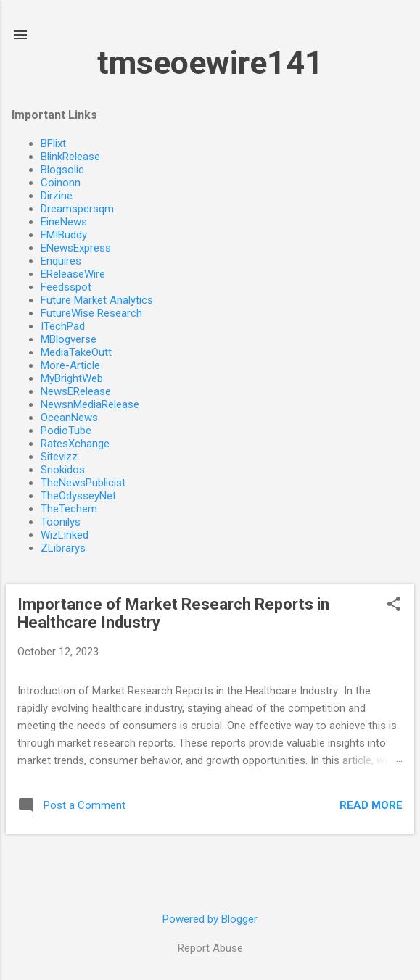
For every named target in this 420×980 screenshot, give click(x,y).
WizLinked (65, 535)
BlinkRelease (70, 157)
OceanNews (69, 418)
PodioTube (66, 431)
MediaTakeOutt (76, 352)
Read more (371, 805)
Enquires (61, 261)
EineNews (64, 222)
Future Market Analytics (97, 300)
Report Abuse (210, 948)
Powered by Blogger (210, 919)
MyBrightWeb (72, 378)
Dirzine (57, 196)
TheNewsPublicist (83, 483)
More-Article (70, 365)
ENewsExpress (76, 248)
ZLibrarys (63, 548)
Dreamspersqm (77, 209)
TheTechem (69, 509)
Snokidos (63, 470)
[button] (394, 605)
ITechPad (63, 326)
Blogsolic (62, 170)
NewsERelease (76, 391)
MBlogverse (69, 339)
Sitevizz (59, 457)
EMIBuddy (64, 235)
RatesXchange (75, 444)
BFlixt (53, 144)
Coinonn (61, 183)
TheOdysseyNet (78, 496)
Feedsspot (66, 287)
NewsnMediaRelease (90, 404)
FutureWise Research (91, 313)
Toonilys (61, 522)
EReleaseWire (73, 274)
